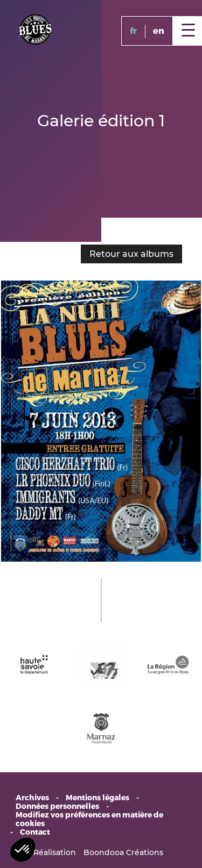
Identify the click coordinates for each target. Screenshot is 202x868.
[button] (23, 850)
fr (133, 31)
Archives (32, 798)
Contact (35, 833)
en (159, 31)
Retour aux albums (131, 254)
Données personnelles (57, 807)
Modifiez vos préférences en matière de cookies (89, 820)
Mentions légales (97, 798)
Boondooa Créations (123, 852)
